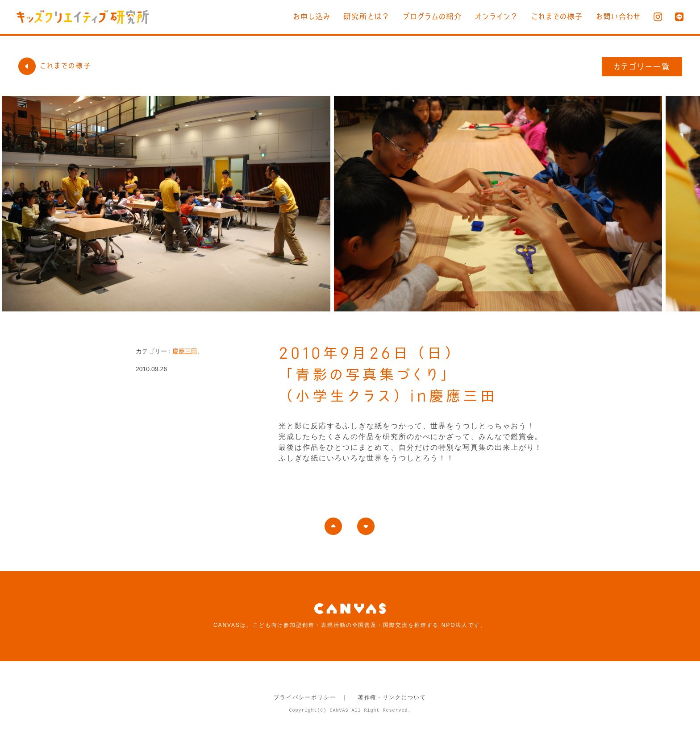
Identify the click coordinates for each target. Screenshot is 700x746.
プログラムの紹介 (432, 16)
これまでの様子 (557, 16)
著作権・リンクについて (392, 697)
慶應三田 (185, 351)
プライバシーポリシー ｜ (311, 697)
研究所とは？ (367, 16)
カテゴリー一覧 (642, 66)
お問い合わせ (618, 16)
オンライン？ (497, 16)
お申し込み (312, 16)
